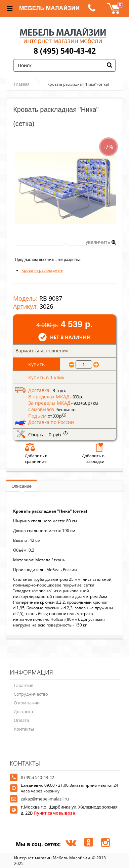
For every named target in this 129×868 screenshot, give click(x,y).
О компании (27, 703)
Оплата (21, 720)
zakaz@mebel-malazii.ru (45, 799)
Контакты (24, 729)
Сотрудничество (31, 694)
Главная (22, 84)
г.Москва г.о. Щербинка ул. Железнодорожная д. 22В (69, 810)
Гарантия (24, 685)
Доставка (23, 711)
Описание (21, 486)
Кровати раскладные (42, 270)
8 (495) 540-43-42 (65, 51)
